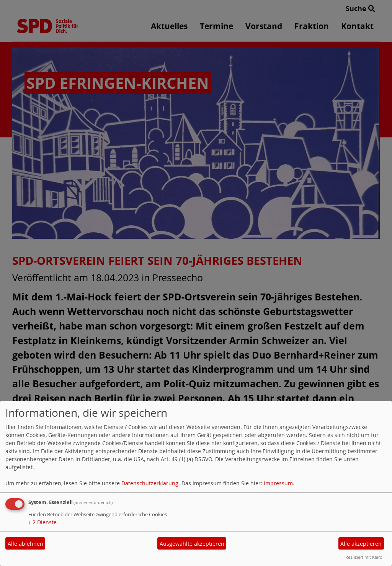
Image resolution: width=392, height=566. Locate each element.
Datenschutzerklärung (150, 483)
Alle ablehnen (25, 544)
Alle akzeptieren (361, 544)
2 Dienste (42, 522)
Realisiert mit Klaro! (364, 557)
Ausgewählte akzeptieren (192, 544)
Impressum (278, 483)
